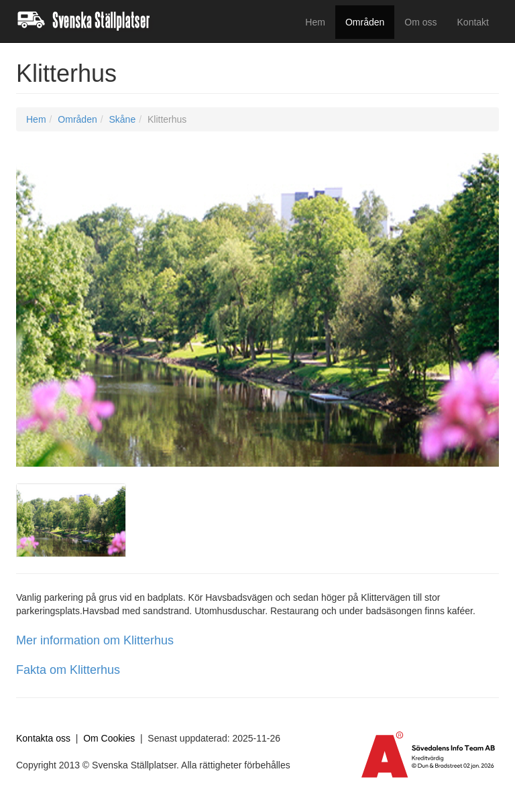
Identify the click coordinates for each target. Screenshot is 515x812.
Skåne (122, 119)
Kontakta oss (43, 738)
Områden (365, 22)
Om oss (420, 22)
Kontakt (473, 22)
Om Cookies (109, 738)
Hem (315, 22)
